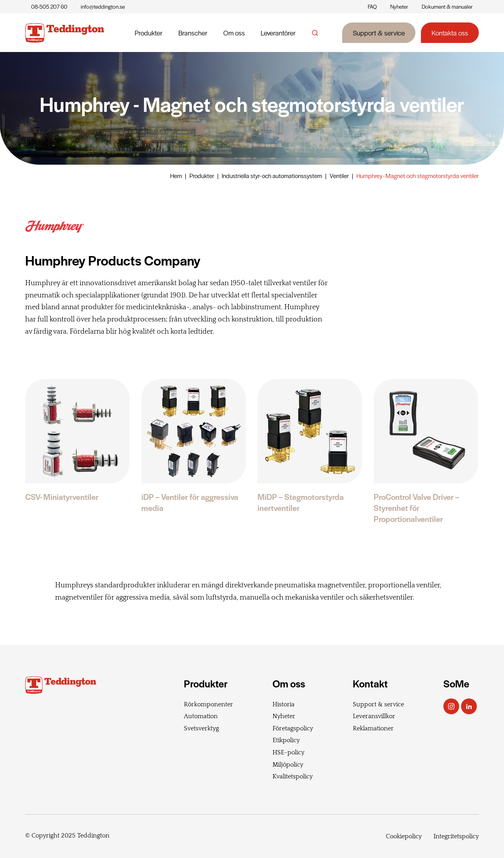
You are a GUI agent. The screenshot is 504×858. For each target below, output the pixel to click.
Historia (283, 704)
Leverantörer (278, 33)
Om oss (234, 33)
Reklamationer (373, 728)
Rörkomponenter (208, 704)
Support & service (379, 33)
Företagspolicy (293, 728)
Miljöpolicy (288, 765)
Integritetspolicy (456, 836)
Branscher (193, 33)
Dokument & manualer (447, 6)
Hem (176, 175)
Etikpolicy (286, 740)
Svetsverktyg (201, 728)
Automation (201, 716)
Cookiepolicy (404, 836)
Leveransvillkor (374, 716)
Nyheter (399, 6)
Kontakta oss (450, 33)
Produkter (149, 33)
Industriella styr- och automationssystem (272, 175)
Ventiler (339, 175)
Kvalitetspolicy (293, 776)
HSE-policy (288, 752)
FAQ (372, 6)
